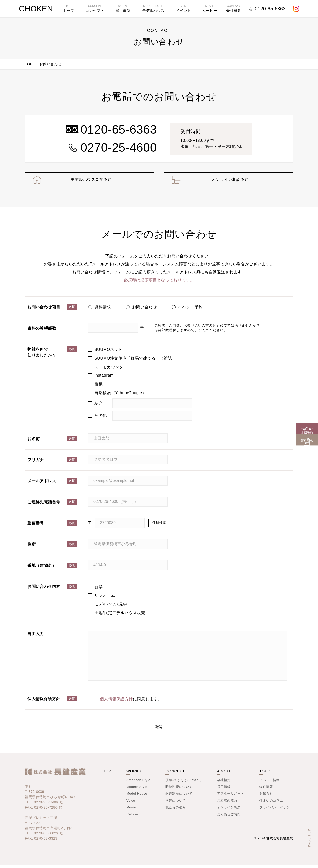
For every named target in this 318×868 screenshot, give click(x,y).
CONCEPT (175, 774)
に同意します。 (131, 702)
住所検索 (159, 526)
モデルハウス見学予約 (89, 181)
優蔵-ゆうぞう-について (184, 783)
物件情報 (266, 790)
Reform (132, 818)
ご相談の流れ (227, 804)
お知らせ (266, 797)
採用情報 (224, 790)
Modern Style (137, 790)
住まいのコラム (271, 804)
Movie (131, 811)
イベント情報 (270, 783)
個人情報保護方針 (116, 702)
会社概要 (224, 783)
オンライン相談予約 (229, 181)
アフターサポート (231, 797)
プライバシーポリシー (276, 811)
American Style (138, 783)
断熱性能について (179, 790)
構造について (176, 804)
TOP (29, 64)
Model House (137, 797)
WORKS (134, 774)
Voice (131, 804)
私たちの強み (176, 811)
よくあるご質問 (229, 818)
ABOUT (224, 774)
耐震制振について (179, 797)
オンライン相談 (229, 811)
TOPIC (265, 774)
